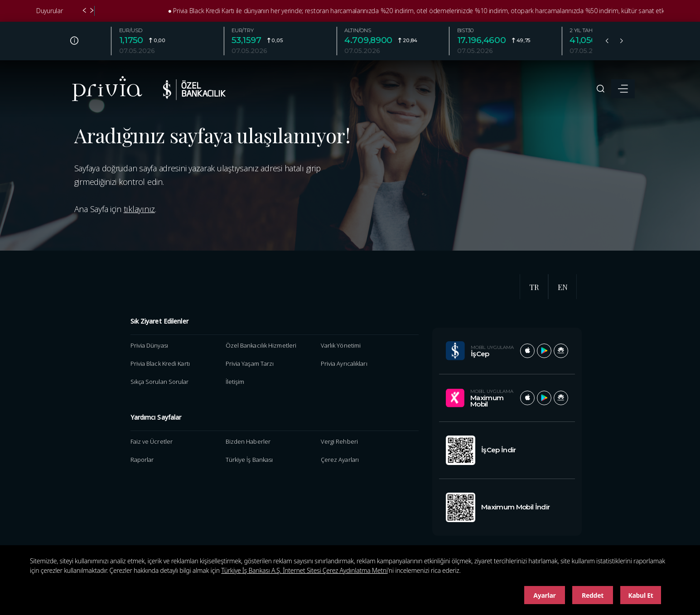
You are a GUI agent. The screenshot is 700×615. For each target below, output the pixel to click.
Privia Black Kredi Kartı (160, 363)
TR (534, 287)
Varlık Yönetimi (341, 345)
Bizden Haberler (248, 441)
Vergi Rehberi (339, 441)
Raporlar (142, 460)
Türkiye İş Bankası (249, 460)
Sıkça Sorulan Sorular (160, 382)
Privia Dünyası (149, 345)
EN (563, 287)
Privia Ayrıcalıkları (344, 363)
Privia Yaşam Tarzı (250, 363)
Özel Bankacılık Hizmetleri (261, 345)
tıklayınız (139, 209)
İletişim (235, 382)
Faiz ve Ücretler (152, 441)
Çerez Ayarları (340, 460)
